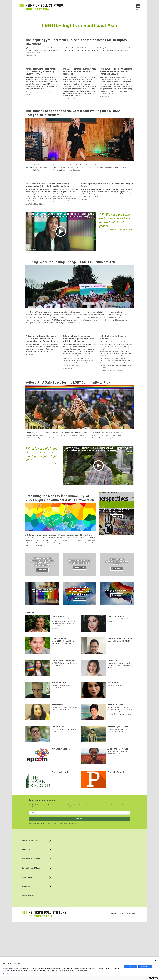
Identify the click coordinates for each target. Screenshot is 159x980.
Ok (130, 966)
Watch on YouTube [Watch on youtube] (31, 373)
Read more (116, 661)
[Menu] (138, 6)
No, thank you (145, 966)
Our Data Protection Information (14, 974)
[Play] (61, 355)
